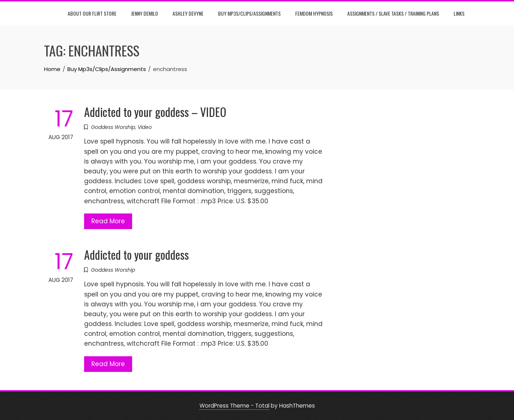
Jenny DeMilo (145, 13)
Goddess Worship (113, 127)
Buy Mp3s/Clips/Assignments (249, 13)
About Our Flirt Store (92, 13)
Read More (108, 221)
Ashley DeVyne (188, 13)
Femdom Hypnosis (314, 13)
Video (145, 127)
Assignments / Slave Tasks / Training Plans (393, 13)
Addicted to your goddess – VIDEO (155, 112)
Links (459, 13)
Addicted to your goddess (137, 254)
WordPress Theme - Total (234, 406)
